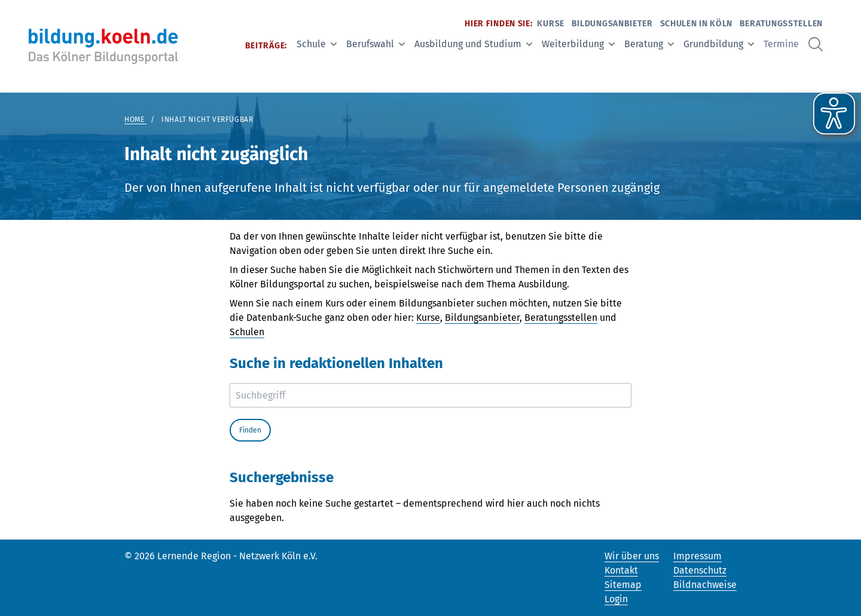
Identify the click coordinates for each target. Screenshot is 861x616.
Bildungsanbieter (612, 24)
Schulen (247, 332)
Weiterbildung (578, 44)
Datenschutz (700, 570)
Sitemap (623, 585)
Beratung (649, 44)
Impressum (697, 556)
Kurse (551, 24)
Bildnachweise (705, 585)
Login (616, 599)
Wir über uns (632, 556)
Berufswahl (375, 44)
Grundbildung (719, 44)
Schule (317, 44)
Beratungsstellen (781, 24)
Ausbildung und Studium (473, 44)
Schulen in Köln (697, 24)
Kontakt (621, 570)
